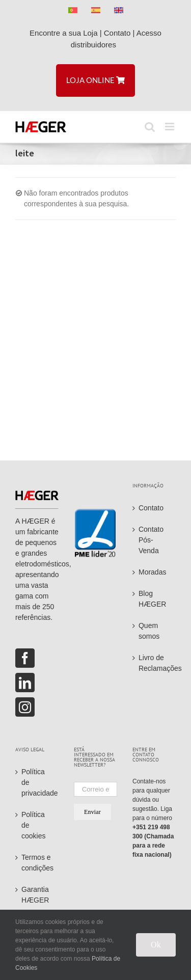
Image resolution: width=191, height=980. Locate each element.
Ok (156, 945)
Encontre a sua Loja (63, 33)
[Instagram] (25, 707)
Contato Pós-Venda (151, 540)
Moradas (152, 572)
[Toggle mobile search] (150, 127)
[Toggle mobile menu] (170, 127)
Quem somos (149, 631)
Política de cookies (33, 825)
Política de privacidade (37, 782)
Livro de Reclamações (155, 663)
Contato (117, 33)
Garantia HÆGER (35, 895)
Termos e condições (37, 863)
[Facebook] (25, 658)
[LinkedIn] (25, 683)
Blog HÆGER (152, 599)
